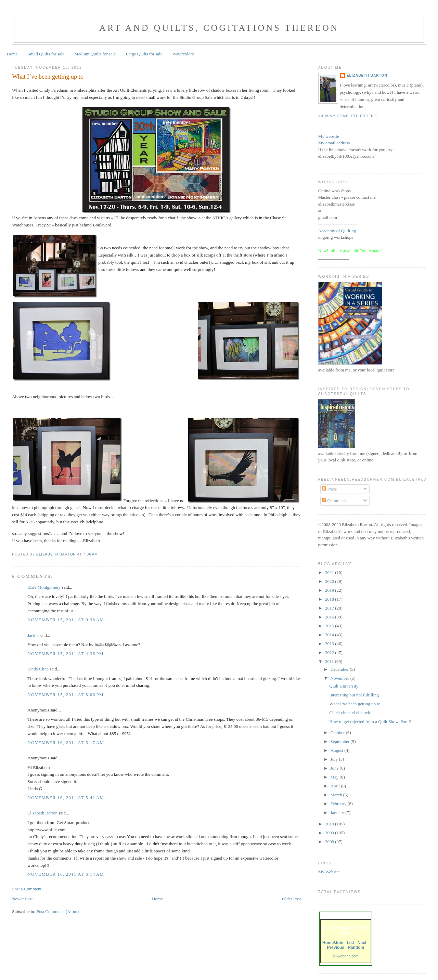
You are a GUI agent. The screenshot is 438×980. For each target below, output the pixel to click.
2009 (330, 833)
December (340, 669)
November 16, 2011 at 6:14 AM (66, 874)
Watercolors (183, 54)
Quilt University (344, 686)
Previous (336, 948)
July (335, 759)
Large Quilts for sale (144, 54)
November (340, 678)
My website (329, 136)
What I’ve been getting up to (355, 704)
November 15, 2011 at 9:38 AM (66, 620)
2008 (330, 842)
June (335, 768)
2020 (330, 581)
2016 (330, 617)
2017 (330, 608)
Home (12, 54)
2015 (330, 626)
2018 (330, 599)
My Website (329, 872)
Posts (329, 489)
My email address (334, 143)
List (350, 943)
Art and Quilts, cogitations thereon (219, 28)
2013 (330, 644)
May (335, 777)
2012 (330, 652)
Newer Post (22, 899)
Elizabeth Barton (42, 813)
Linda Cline (38, 669)
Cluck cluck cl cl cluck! (350, 713)
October (338, 733)
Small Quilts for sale (46, 54)
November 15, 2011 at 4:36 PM (66, 654)
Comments (334, 501)
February (339, 804)
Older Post (291, 899)
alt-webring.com (345, 956)
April (336, 786)
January (338, 813)
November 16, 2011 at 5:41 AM (66, 798)
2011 (330, 661)
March (337, 795)
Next (362, 943)
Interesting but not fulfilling (354, 695)
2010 (330, 824)
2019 (330, 590)
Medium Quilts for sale (95, 54)
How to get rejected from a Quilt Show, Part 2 (370, 722)
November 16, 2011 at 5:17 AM (66, 742)
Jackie (33, 635)
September (341, 741)
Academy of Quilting (337, 231)
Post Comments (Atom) (58, 911)
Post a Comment (27, 889)
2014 (330, 635)
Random (356, 948)
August (338, 750)
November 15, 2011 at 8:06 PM (66, 695)
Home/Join (333, 943)
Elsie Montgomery (44, 587)
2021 (330, 572)
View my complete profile (348, 116)
